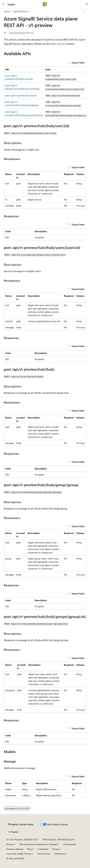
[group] (45, 93)
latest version (58, 44)
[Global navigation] (3, 4)
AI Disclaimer (70, 844)
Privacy (10, 844)
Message (80, 206)
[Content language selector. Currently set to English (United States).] (21, 824)
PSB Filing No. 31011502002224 (58, 839)
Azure (7, 11)
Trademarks (59, 854)
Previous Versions (15, 849)
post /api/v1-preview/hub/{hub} (21, 95)
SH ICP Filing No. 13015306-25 (21, 839)
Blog (29, 849)
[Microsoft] (45, 4)
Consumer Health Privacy (19, 854)
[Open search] (87, 4)
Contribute (43, 849)
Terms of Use (44, 854)
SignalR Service (20, 11)
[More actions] (83, 11)
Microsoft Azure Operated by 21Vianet (38, 844)
